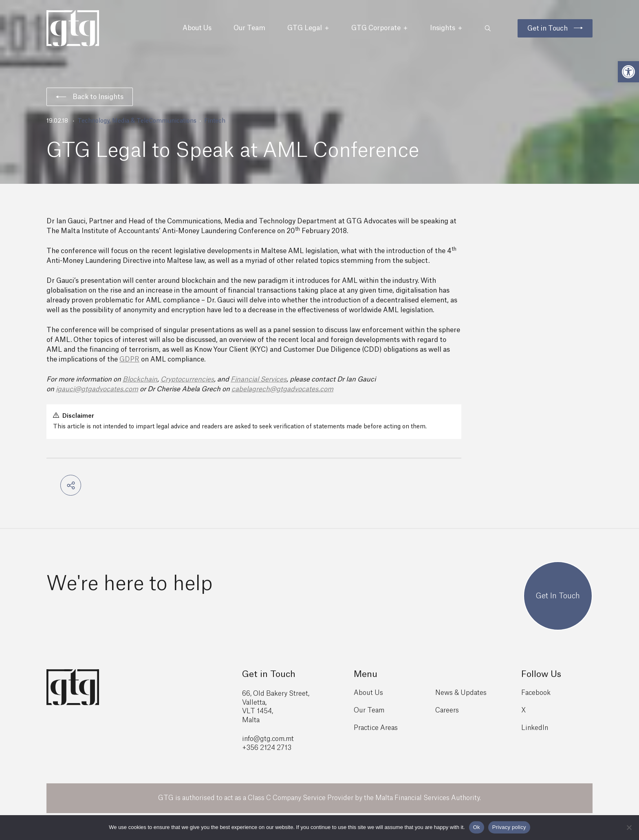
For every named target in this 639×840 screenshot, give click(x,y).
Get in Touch (548, 29)
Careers (447, 710)
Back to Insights (90, 97)
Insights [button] (446, 28)
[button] (628, 72)
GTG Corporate (380, 28)
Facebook (536, 693)
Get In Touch (558, 596)
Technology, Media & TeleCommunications (137, 121)
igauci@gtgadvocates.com (97, 389)
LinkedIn (535, 728)
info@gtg (256, 739)
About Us (197, 28)
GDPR (129, 359)
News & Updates (461, 693)
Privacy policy (509, 827)
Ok (477, 827)
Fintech (215, 121)
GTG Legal (308, 28)
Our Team (249, 28)
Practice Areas (376, 728)
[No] (629, 827)
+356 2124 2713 (267, 748)
